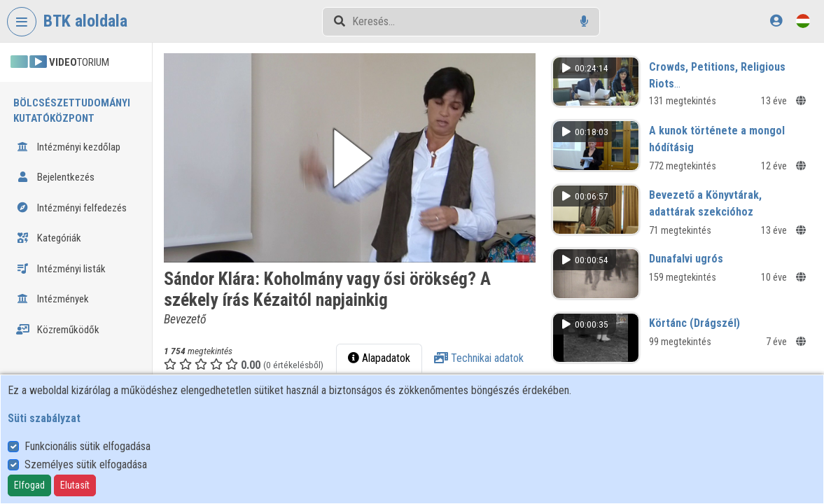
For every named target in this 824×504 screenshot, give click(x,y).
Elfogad (29, 485)
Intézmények (53, 299)
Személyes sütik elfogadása (86, 464)
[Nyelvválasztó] (803, 21)
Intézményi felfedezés (71, 208)
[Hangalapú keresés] (584, 21)
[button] (354, 157)
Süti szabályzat (44, 418)
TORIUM (60, 62)
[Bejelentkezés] (776, 21)
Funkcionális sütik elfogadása (88, 446)
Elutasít (75, 485)
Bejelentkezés (55, 177)
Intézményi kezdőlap (68, 147)
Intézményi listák (61, 269)
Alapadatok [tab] (382, 356)
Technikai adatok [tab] (482, 356)
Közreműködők (58, 330)
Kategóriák (49, 238)
